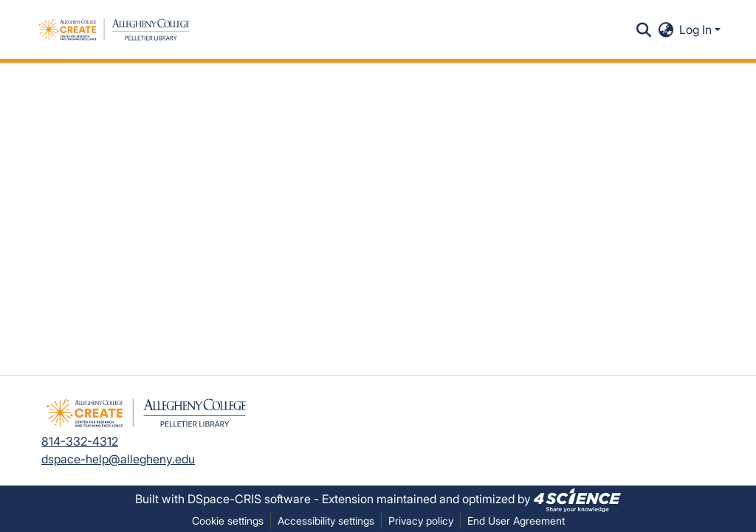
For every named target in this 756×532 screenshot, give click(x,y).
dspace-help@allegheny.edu (118, 459)
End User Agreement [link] (516, 521)
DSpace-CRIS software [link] (249, 499)
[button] (114, 30)
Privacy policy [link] (421, 521)
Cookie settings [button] (228, 521)
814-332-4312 (80, 441)
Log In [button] (697, 30)
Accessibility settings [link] (326, 521)
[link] (577, 499)
